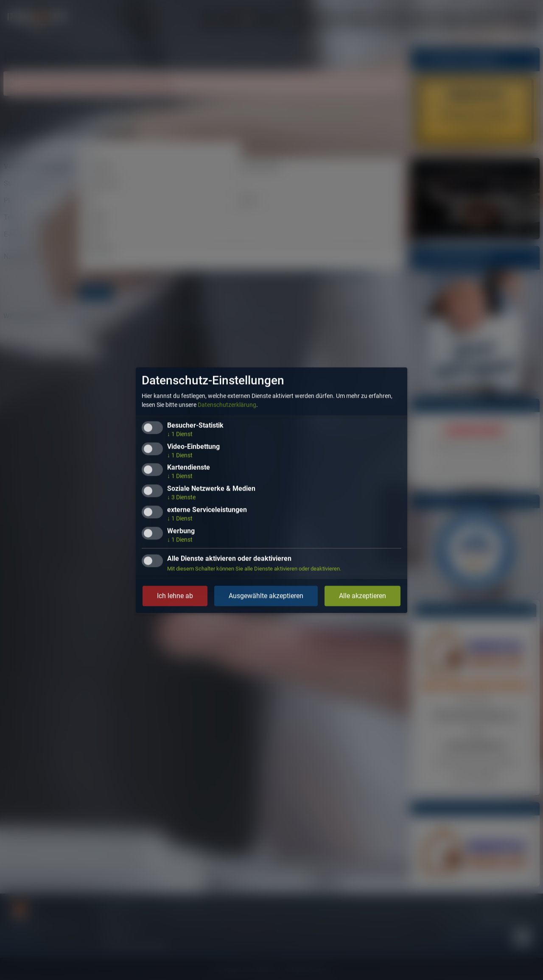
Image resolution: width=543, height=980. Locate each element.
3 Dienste (181, 497)
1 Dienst (180, 434)
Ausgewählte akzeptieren (266, 596)
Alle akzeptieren (362, 596)
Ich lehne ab (175, 596)
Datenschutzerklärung (227, 405)
